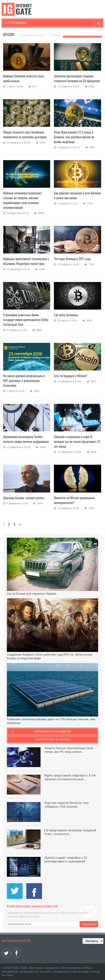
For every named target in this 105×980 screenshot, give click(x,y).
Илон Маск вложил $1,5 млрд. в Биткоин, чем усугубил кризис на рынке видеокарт (74, 137)
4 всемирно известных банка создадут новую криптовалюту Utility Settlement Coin (26, 320)
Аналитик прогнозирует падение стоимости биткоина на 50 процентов (77, 78)
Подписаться (89, 924)
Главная (56, 35)
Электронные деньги (33, 35)
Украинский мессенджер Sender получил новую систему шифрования (26, 439)
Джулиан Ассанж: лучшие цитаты (24, 498)
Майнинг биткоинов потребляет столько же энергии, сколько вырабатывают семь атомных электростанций (22, 200)
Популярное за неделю (52, 731)
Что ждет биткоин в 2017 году (72, 259)
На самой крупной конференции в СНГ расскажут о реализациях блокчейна (24, 380)
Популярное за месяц (52, 739)
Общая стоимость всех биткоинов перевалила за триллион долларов (25, 134)
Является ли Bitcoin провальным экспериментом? (74, 500)
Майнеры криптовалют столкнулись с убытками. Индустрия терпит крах (26, 261)
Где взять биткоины (66, 315)
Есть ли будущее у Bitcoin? (71, 376)
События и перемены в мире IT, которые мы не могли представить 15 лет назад (77, 441)
